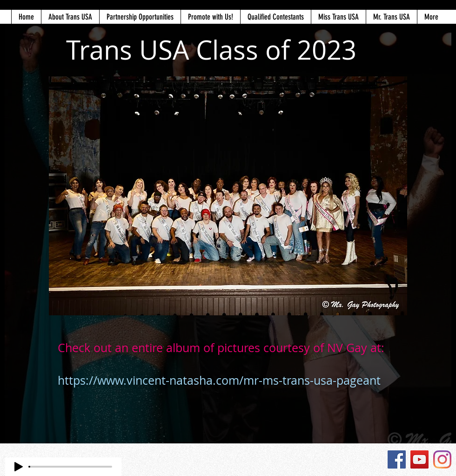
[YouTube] (419, 459)
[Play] (19, 467)
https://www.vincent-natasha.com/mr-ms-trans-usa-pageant (219, 380)
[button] (70, 17)
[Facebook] (397, 459)
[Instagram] (442, 459)
